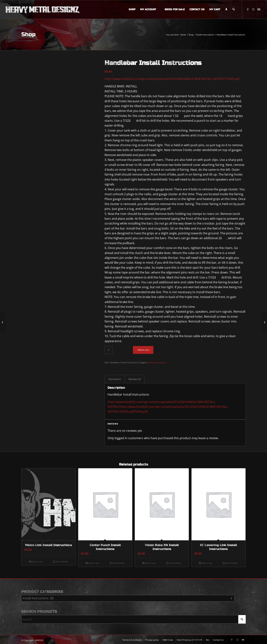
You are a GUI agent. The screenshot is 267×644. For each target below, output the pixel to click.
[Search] (234, 9)
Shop (28, 34)
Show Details (60, 562)
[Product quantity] (109, 350)
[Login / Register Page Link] (226, 9)
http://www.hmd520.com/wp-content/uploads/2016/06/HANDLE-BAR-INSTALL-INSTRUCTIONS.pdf (172, 79)
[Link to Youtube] (259, 9)
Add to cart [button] (36, 562)
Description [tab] (115, 379)
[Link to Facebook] (248, 9)
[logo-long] (42, 9)
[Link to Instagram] (253, 9)
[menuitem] (132, 9)
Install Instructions (157, 362)
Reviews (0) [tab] (135, 379)
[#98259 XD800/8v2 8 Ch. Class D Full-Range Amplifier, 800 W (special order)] (3, 322)
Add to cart (143, 350)
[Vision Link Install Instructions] (264, 322)
